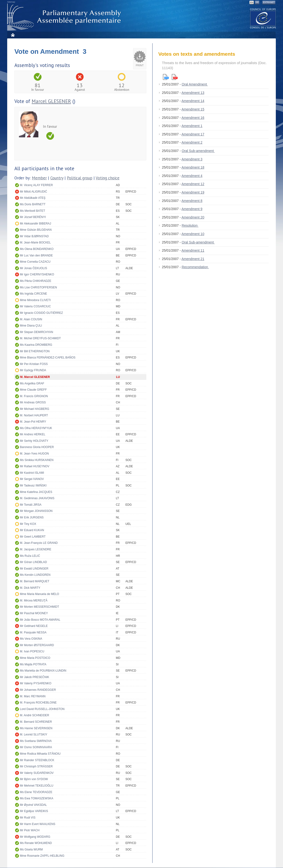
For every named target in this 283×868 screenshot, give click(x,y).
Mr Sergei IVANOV (32, 479)
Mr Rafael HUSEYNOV (35, 466)
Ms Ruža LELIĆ (30, 556)
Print (140, 65)
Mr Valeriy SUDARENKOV (37, 773)
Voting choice (108, 178)
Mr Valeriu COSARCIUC (35, 306)
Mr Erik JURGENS (32, 517)
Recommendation (195, 267)
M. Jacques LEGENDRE (36, 549)
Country (57, 178)
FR (257, 2)
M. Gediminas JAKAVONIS (37, 498)
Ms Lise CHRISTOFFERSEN (38, 287)
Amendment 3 (192, 159)
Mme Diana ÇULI (31, 326)
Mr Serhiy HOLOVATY (34, 441)
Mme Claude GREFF (33, 390)
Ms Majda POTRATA (33, 664)
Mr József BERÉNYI (33, 217)
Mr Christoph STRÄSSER (36, 766)
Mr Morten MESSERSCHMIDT (39, 607)
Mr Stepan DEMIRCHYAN (36, 332)
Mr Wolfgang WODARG (35, 837)
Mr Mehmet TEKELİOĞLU (37, 786)
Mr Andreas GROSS (33, 402)
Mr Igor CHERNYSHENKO (37, 274)
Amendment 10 (193, 234)
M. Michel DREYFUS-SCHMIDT (40, 338)
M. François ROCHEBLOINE (38, 703)
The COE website (263, 18)
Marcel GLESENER (51, 101)
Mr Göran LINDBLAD (33, 562)
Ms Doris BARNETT (33, 204)
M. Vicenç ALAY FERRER (36, 185)
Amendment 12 (193, 184)
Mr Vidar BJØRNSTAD (34, 236)
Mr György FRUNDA (33, 370)
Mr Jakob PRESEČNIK (35, 677)
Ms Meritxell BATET (32, 211)
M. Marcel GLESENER (35, 377)
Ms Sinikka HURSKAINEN (37, 460)
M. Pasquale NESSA (33, 632)
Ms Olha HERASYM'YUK (36, 428)
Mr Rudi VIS (28, 818)
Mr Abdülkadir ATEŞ (33, 198)
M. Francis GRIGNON (34, 396)
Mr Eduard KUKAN (32, 530)
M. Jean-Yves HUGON (34, 454)
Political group (80, 178)
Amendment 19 (193, 192)
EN (252, 2)
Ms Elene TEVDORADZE (36, 792)
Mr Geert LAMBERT (33, 537)
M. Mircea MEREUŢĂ (34, 601)
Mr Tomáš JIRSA (31, 505)
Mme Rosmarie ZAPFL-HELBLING (42, 856)
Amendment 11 (193, 250)
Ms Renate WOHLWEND (36, 843)
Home (13, 35)
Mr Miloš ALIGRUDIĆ (33, 192)
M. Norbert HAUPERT (34, 415)
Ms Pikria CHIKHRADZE (36, 281)
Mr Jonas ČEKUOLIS (33, 268)
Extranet (269, 2)
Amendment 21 (193, 259)
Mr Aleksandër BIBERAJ (35, 224)
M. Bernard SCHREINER (36, 722)
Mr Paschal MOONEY (34, 613)
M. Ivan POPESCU (32, 651)
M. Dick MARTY (30, 588)
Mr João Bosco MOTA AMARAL (40, 620)
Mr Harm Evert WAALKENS (38, 824)
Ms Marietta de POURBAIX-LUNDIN (43, 671)
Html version (166, 77)
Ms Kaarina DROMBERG (36, 345)
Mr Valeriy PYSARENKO (36, 683)
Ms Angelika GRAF (32, 383)
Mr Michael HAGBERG (35, 409)
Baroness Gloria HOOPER (37, 447)
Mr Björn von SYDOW (34, 779)
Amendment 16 (193, 118)
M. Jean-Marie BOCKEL (35, 243)
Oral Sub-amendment (198, 151)
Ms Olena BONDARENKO (37, 249)
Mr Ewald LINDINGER (34, 569)
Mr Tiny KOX (28, 524)
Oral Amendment (195, 84)
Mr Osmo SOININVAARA (36, 747)
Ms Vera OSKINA (31, 639)
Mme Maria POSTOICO (35, 658)
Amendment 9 (192, 209)
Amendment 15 (193, 109)
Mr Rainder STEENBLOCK (37, 760)
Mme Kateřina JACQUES (36, 492)
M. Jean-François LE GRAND (39, 543)
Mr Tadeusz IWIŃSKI (33, 486)
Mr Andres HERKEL (33, 434)
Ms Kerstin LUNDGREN (35, 575)
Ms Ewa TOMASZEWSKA (37, 798)
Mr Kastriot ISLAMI (32, 473)
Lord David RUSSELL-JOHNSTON (42, 709)
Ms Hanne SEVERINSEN (36, 728)
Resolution (190, 225)
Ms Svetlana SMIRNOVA (36, 741)
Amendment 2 (192, 142)
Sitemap (11, 2)
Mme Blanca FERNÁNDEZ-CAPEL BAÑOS (48, 358)
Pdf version (175, 77)
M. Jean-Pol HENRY (33, 422)
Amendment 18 (193, 167)
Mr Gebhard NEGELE (34, 626)
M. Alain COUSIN (31, 319)
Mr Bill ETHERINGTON (35, 351)
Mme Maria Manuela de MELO (39, 594)
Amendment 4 (192, 176)
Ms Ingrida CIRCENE (33, 294)
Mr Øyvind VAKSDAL (33, 805)
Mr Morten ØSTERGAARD (37, 645)
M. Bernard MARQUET (35, 581)
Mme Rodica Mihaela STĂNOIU (40, 754)
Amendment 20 (193, 217)
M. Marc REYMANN (33, 696)
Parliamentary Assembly (65, 17)
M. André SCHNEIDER (35, 715)
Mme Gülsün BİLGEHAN (36, 230)
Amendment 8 (192, 201)
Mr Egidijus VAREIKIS (34, 811)
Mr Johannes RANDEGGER (38, 690)
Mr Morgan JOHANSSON (36, 511)
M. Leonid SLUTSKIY (34, 734)
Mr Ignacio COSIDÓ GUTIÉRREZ (41, 313)
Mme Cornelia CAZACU (35, 262)
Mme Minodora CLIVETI (35, 300)
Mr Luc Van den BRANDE (36, 255)
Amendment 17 (193, 134)
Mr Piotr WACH (30, 830)
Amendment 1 (192, 126)
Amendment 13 (193, 93)
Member (39, 178)
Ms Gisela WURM (31, 850)
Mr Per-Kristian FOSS (34, 364)
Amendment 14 (193, 101)
